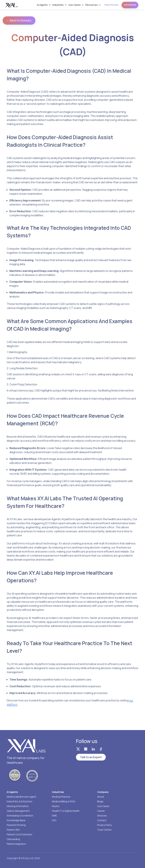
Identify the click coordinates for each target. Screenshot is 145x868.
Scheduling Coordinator (20, 816)
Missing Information (18, 806)
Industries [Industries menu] (60, 5)
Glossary (102, 816)
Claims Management (18, 811)
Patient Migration (16, 844)
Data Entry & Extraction (20, 801)
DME (54, 816)
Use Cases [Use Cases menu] (76, 5)
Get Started (130, 5)
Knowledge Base (16, 820)
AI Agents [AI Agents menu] (44, 5)
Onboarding (13, 839)
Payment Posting (16, 825)
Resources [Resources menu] (93, 5)
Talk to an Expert (91, 757)
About (101, 797)
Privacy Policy (104, 825)
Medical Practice (61, 797)
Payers (56, 806)
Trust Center (104, 830)
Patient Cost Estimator (20, 834)
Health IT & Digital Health (66, 811)
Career (101, 811)
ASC (54, 820)
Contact (102, 820)
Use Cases (103, 806)
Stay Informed (111, 5)
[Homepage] (12, 5)
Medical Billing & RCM (63, 801)
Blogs (100, 801)
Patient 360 (13, 830)
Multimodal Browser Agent (21, 797)
